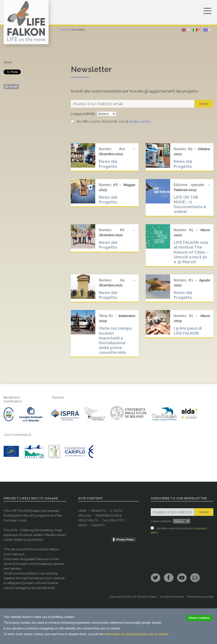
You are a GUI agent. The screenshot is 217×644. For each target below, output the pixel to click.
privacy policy (140, 121)
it (197, 30)
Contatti (98, 525)
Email (11, 86)
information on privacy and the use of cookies (136, 634)
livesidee (208, 597)
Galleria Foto (113, 520)
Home (64, 30)
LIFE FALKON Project (144, 597)
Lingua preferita (83, 114)
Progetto (98, 511)
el (207, 30)
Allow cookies (199, 618)
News (83, 525)
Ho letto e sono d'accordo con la (111, 121)
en (186, 30)
